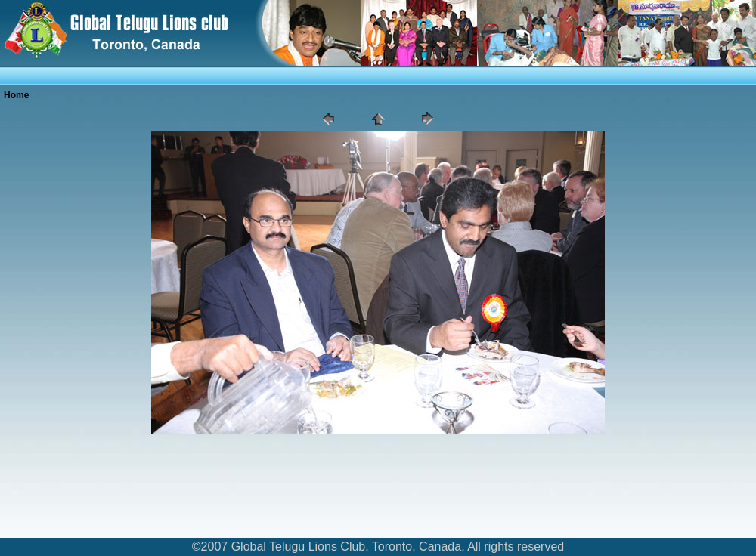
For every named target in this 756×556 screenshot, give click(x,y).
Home (16, 95)
